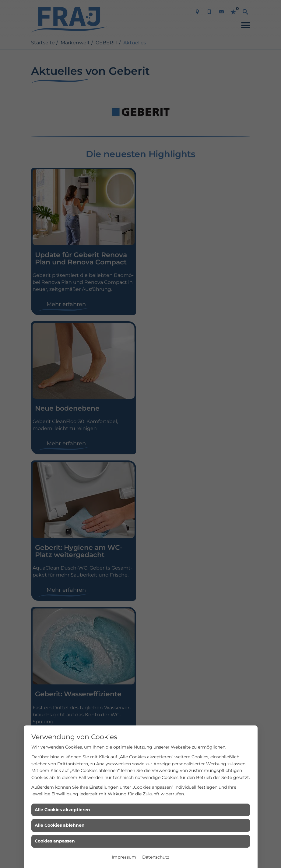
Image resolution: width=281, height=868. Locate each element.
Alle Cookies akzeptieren (62, 810)
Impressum (124, 857)
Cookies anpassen (55, 841)
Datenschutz (156, 857)
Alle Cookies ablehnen (60, 825)
